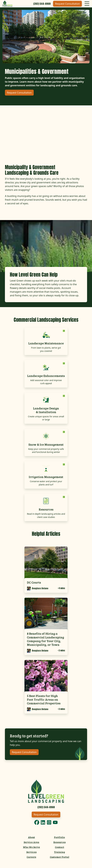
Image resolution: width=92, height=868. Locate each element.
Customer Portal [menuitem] (60, 857)
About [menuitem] (31, 837)
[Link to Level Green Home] (46, 791)
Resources (46, 509)
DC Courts (34, 582)
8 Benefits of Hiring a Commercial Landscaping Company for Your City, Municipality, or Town (45, 639)
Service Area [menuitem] (31, 842)
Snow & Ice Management (46, 444)
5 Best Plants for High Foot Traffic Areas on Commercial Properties (44, 699)
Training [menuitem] (59, 852)
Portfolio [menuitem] (59, 837)
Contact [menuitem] (60, 847)
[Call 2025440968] (42, 4)
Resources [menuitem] (60, 842)
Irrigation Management (46, 477)
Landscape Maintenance (46, 343)
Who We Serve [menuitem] (31, 847)
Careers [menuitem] (31, 857)
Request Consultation (67, 4)
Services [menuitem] (31, 852)
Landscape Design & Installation (46, 410)
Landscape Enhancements (46, 376)
